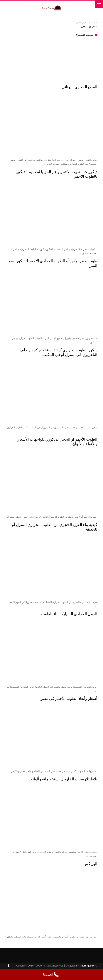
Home (94, 22)
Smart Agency (87, 966)
